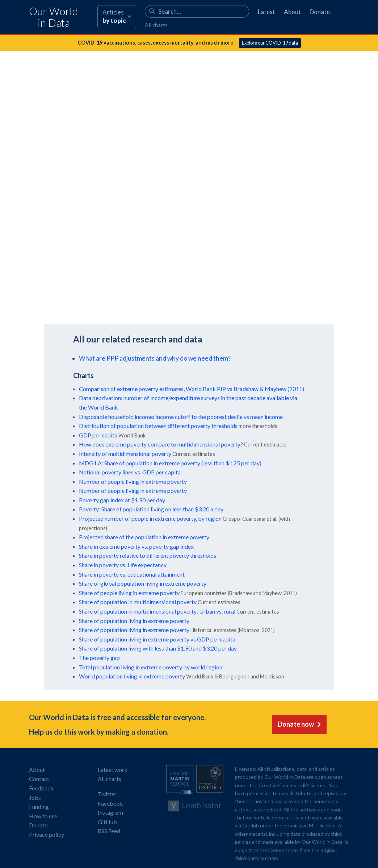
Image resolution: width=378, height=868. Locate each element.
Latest (266, 12)
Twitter (107, 794)
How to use (43, 816)
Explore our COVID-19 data (270, 43)
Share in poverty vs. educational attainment (132, 574)
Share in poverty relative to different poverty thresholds (148, 555)
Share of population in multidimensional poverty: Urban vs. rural (157, 611)
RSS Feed (109, 831)
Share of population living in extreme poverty (134, 621)
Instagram (110, 812)
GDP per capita (98, 435)
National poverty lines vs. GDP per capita (130, 472)
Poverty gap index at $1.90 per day (122, 500)
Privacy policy (47, 834)
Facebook (110, 803)
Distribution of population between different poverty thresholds (158, 426)
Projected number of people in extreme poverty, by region (150, 518)
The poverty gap (99, 658)
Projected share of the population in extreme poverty (144, 537)
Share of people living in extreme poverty (129, 593)
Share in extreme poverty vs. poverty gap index (136, 546)
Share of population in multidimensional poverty (138, 602)
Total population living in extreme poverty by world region (151, 667)
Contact (39, 779)
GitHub (107, 822)
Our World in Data (54, 17)
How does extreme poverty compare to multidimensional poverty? (161, 444)
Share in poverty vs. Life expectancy (123, 565)
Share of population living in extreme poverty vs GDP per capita (157, 639)
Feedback (41, 788)
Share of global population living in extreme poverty (143, 583)
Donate (320, 12)
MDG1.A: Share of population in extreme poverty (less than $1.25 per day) (170, 463)
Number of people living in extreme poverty (133, 481)
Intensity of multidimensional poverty (125, 454)
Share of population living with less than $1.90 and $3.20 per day (158, 648)
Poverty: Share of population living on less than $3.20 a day (151, 509)
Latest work (113, 770)
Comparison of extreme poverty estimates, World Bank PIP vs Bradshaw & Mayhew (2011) (192, 389)
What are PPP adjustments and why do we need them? (155, 358)
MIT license (322, 825)
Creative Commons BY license (293, 785)
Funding (39, 807)
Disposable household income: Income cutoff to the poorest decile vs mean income (181, 417)
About (292, 12)
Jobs (35, 798)
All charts (156, 25)
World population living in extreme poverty (132, 676)
